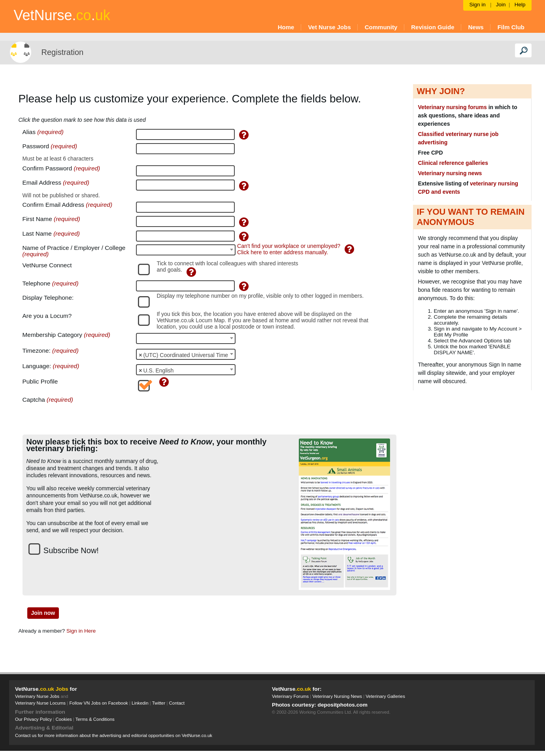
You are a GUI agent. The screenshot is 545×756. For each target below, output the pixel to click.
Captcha (34, 400)
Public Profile (40, 382)
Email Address (43, 183)
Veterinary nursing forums (453, 107)
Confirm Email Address (54, 205)
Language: (37, 366)
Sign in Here (81, 631)
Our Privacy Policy (33, 719)
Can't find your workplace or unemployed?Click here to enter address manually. (289, 249)
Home (286, 27)
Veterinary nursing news (450, 173)
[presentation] (196, 412)
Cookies (63, 719)
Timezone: (37, 351)
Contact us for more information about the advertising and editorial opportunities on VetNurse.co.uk (114, 735)
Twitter (159, 703)
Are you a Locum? (47, 316)
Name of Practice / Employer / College (74, 248)
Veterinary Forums (290, 696)
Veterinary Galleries (385, 696)
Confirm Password (47, 168)
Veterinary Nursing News (338, 696)
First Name (38, 219)
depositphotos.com (343, 705)
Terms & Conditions (95, 719)
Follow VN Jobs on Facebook (98, 703)
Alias (30, 132)
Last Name (38, 234)
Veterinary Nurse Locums (40, 703)
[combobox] (186, 250)
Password (36, 146)
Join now (43, 613)
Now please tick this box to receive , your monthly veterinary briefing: (147, 445)
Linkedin (140, 703)
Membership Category (52, 335)
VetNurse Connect (47, 265)
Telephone (37, 283)
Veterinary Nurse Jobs (37, 696)
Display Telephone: (48, 298)
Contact (177, 703)
